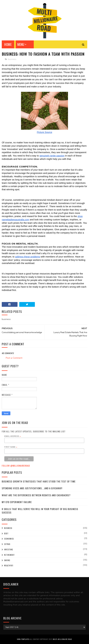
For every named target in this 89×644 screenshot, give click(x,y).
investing (9, 550)
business (12, 59)
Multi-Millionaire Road (62, 639)
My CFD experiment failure (17, 502)
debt (6, 533)
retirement (9, 555)
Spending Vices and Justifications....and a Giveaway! (32, 488)
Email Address (13, 436)
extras (7, 544)
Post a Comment (14, 358)
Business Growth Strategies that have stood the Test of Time (39, 481)
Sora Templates (23, 639)
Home (8, 44)
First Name (11, 447)
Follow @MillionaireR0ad (16, 466)
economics (9, 539)
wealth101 (9, 566)
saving (7, 560)
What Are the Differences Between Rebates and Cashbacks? (36, 495)
